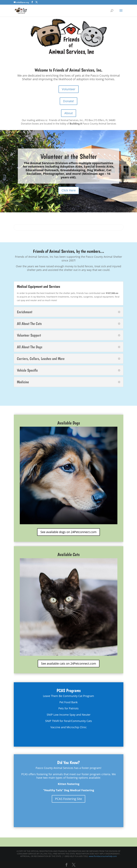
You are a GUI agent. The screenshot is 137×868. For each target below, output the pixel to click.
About (69, 113)
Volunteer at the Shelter (69, 157)
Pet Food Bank (68, 702)
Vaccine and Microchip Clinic (69, 727)
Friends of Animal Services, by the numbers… (69, 251)
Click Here (69, 190)
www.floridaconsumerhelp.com (103, 856)
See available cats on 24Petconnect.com (69, 663)
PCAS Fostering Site (68, 799)
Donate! (68, 101)
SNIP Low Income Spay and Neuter (69, 715)
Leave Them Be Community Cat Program (68, 696)
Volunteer (69, 89)
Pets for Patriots (68, 708)
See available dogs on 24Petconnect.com (68, 532)
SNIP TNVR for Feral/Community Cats (69, 721)
